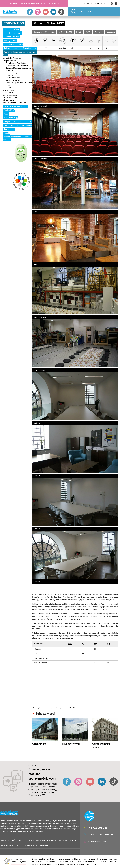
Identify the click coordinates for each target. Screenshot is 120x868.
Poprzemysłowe (10, 61)
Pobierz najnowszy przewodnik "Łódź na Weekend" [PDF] (33, 3)
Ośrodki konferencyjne (12, 58)
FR (92, 3)
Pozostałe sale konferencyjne (15, 102)
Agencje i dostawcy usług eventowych (19, 125)
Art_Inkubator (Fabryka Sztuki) (17, 63)
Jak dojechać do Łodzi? (13, 44)
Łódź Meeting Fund (11, 29)
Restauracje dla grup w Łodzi (15, 106)
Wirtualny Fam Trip (11, 37)
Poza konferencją (11, 118)
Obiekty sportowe (11, 98)
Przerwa (9, 85)
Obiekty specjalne (11, 95)
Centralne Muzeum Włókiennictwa (18, 68)
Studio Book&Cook (13, 78)
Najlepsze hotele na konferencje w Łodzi (20, 48)
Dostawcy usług (30, 846)
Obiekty (30, 840)
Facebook (99, 32)
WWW (88, 32)
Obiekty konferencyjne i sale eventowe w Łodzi (20, 53)
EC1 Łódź (9, 70)
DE (95, 3)
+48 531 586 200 (65, 32)
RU (98, 3)
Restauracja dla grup (47, 840)
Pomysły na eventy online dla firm (17, 122)
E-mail (79, 32)
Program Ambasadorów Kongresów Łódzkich (18, 138)
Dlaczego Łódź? (10, 41)
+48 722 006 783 (97, 828)
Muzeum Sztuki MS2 (14, 80)
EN (88, 3)
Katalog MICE (9, 110)
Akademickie (9, 93)
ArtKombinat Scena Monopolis (17, 66)
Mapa (6, 114)
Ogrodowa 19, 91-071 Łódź (44, 32)
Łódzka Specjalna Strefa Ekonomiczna (20, 83)
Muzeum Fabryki (12, 73)
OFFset (9, 88)
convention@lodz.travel (97, 841)
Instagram (111, 32)
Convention (14, 23)
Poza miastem (10, 100)
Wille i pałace (9, 90)
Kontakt (7, 133)
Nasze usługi (9, 129)
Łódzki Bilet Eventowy (12, 33)
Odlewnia (9, 75)
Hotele (21, 840)
